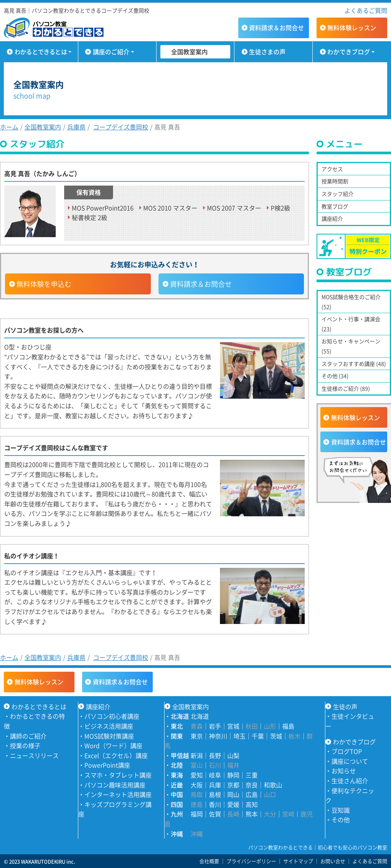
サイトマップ (298, 861)
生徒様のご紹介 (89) (346, 388)
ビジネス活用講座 (109, 726)
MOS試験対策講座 (109, 736)
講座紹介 (332, 218)
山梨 (233, 755)
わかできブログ (349, 52)
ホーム (9, 127)
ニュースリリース (34, 755)
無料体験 (352, 27)
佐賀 (215, 814)
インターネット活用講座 (118, 794)
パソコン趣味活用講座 (115, 785)
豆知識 (341, 810)
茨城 (276, 736)
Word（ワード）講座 (113, 745)
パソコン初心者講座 (112, 716)
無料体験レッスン (355, 417)
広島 (252, 794)
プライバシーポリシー (251, 861)
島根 (215, 794)
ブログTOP (347, 751)
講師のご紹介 (28, 736)
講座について (350, 761)
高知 (252, 804)
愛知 (197, 775)
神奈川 (218, 736)
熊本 (252, 814)
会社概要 (209, 861)
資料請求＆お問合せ (201, 284)
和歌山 (273, 785)
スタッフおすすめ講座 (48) (354, 364)
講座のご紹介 (111, 52)
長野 (215, 755)
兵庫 (215, 785)
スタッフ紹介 (338, 194)
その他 (341, 820)
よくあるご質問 (366, 10)
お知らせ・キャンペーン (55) (351, 346)
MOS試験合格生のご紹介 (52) (351, 302)
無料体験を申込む (44, 284)
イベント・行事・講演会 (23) (351, 324)
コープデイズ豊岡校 (121, 127)
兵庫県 (76, 127)
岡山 (233, 794)
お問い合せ (333, 861)
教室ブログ (335, 206)
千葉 (258, 736)
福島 (288, 726)
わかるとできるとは (41, 52)
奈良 (252, 785)
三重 (252, 775)
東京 (197, 736)
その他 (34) (335, 376)
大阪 (197, 785)
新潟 (197, 755)
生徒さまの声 (267, 52)
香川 (215, 804)
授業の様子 (25, 745)
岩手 (215, 726)
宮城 (233, 726)
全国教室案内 (189, 52)
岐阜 (215, 775)
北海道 (200, 716)
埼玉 (239, 736)
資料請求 (276, 27)
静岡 (233, 775)
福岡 (197, 814)
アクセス (332, 169)
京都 (233, 785)
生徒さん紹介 (350, 781)
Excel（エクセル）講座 (116, 755)
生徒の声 (345, 706)
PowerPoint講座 (107, 765)
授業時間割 (335, 181)
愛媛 (233, 804)
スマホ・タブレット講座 (118, 775)
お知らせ (344, 771)
